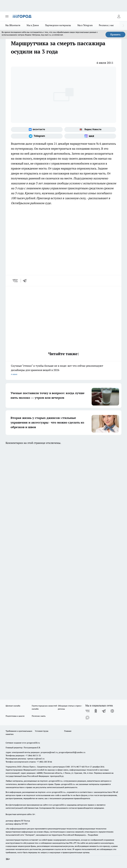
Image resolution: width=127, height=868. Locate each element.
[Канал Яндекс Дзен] (112, 711)
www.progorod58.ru (31, 743)
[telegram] (26, 281)
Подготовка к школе (15, 716)
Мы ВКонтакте (13, 25)
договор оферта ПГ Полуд (18, 821)
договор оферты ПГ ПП (17, 824)
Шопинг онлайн (13, 706)
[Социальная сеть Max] (90, 136)
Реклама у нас (106, 25)
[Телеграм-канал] (37, 136)
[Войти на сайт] (119, 16)
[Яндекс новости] (90, 129)
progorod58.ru (56, 781)
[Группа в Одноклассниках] (96, 711)
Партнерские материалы (58, 25)
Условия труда (42, 731)
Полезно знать (39, 716)
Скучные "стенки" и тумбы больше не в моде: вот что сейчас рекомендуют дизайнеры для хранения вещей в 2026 (63, 370)
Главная (68, 731)
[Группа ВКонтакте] (37, 129)
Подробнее (93, 835)
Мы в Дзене (33, 25)
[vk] (15, 281)
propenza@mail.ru (49, 752)
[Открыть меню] (7, 16)
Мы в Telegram (85, 25)
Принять (115, 35)
